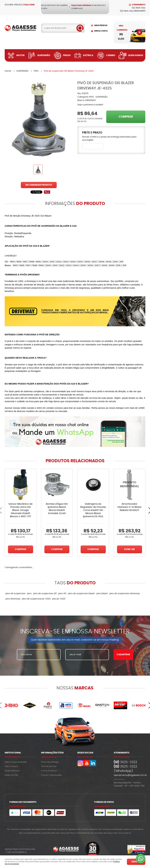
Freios (67, 55)
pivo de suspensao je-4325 (36, 599)
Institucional (13, 753)
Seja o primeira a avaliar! (90, 105)
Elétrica (88, 55)
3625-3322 (139, 8)
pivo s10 (62, 594)
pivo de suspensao (15, 594)
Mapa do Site (11, 775)
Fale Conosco (11, 766)
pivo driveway (13, 599)
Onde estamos (12, 771)
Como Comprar (49, 771)
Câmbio (111, 55)
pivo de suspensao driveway (125, 594)
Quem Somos (135, 55)
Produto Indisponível (130, 485)
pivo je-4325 (59, 599)
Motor (20, 55)
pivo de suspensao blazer (81, 594)
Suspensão (44, 55)
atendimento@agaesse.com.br (130, 775)
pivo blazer (102, 594)
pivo (29, 594)
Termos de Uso (49, 766)
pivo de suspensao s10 (45, 594)
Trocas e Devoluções (52, 775)
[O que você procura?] (80, 28)
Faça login (29, 5)
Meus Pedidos (101, 25)
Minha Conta (101, 31)
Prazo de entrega (50, 762)
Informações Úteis (52, 753)
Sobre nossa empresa (16, 762)
